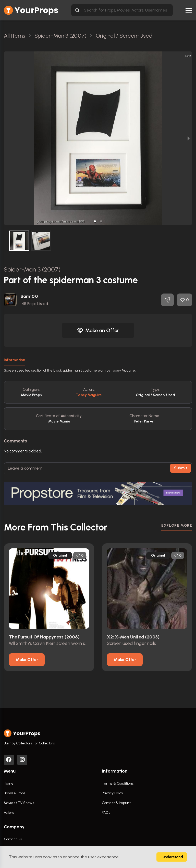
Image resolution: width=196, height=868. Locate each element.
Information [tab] (14, 360)
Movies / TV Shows (19, 803)
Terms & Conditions (118, 783)
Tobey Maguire (89, 395)
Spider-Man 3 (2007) (32, 269)
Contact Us (13, 839)
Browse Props (15, 793)
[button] (95, 221)
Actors (9, 813)
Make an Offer (98, 330)
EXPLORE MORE (177, 525)
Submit (181, 468)
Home (9, 783)
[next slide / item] (189, 138)
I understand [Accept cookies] (172, 857)
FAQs (106, 813)
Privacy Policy (112, 793)
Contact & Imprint (116, 803)
